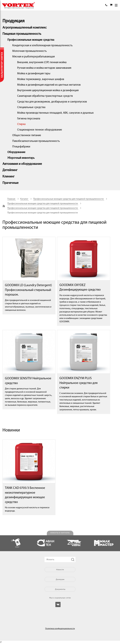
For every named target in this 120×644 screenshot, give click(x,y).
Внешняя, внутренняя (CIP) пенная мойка (42, 62)
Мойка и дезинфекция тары (34, 74)
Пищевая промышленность (22, 34)
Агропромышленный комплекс (25, 28)
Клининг (9, 177)
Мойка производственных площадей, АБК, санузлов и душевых (55, 113)
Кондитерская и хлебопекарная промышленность (42, 46)
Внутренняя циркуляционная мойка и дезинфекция (48, 90)
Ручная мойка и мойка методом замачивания (44, 68)
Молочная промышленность (29, 51)
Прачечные (10, 183)
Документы (60, 589)
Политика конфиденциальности (60, 628)
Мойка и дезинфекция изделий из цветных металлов (49, 85)
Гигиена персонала (29, 119)
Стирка (21, 124)
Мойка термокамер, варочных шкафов (41, 79)
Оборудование (16, 152)
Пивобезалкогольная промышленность (36, 141)
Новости (60, 569)
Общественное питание (27, 135)
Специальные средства (31, 107)
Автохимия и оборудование (22, 164)
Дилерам (60, 579)
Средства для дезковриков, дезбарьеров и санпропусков (52, 102)
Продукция (14, 21)
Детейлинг (10, 170)
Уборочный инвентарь (21, 158)
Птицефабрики (21, 147)
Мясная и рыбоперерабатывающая (33, 57)
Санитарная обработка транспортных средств (45, 96)
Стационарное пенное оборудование (40, 130)
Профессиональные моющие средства (31, 40)
